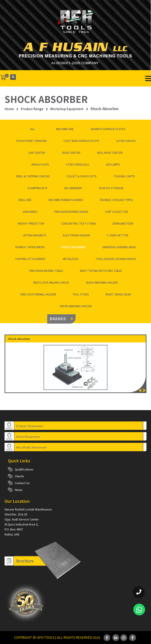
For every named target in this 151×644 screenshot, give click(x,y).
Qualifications (24, 469)
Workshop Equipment (67, 109)
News (19, 490)
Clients (19, 476)
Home (9, 109)
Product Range (32, 109)
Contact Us (22, 483)
